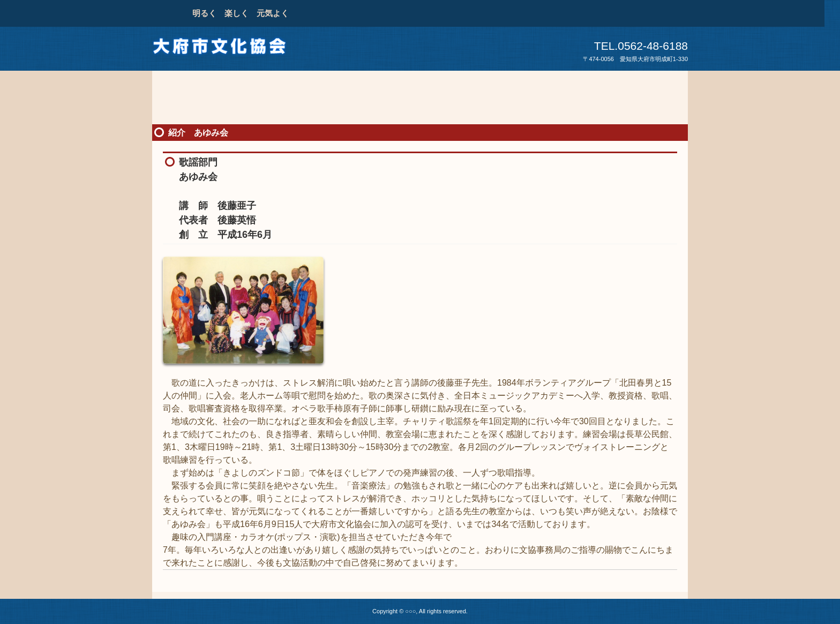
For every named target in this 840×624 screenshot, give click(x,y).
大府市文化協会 (227, 49)
